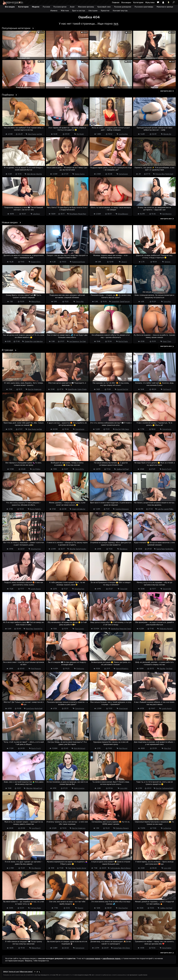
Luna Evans (30, 709)
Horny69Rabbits (122, 669)
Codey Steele (82, 389)
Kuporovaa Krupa (79, 262)
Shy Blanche (36, 868)
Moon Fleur (30, 629)
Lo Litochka (123, 134)
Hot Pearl (125, 469)
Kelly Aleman (31, 174)
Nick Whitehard (80, 748)
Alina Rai (72, 549)
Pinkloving (163, 629)
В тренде (7, 350)
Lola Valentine (38, 341)
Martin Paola (123, 341)
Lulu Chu (160, 509)
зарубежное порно (111, 958)
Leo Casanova (74, 341)
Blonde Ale (167, 134)
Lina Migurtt (36, 828)
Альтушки (93, 11)
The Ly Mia (80, 302)
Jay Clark (83, 341)
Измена (54, 11)
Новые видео (10, 222)
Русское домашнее (123, 7)
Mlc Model (80, 134)
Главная (116, 2)
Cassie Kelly (115, 302)
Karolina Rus (169, 549)
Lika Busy (37, 214)
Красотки (105, 11)
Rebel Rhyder (72, 389)
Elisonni (80, 908)
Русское (46, 7)
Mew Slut (168, 748)
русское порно (93, 958)
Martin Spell (169, 174)
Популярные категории (16, 28)
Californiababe (115, 868)
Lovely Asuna (36, 589)
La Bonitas (167, 828)
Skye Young (32, 134)
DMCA (5, 972)
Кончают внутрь (120, 11)
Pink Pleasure (36, 669)
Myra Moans (73, 214)
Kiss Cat (31, 389)
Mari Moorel (123, 748)
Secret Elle (167, 589)
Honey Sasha (80, 174)
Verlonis (167, 262)
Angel (74, 509)
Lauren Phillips (169, 509)
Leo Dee (39, 134)
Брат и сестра (79, 11)
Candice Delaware (122, 509)
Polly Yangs (125, 429)
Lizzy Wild (124, 788)
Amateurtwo (36, 549)
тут (116, 24)
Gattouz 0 (167, 389)
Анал (72, 7)
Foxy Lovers (79, 629)
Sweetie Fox (38, 629)
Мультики (150, 2)
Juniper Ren (29, 341)
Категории (138, 2)
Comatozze (123, 174)
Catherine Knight (168, 788)
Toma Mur (167, 302)
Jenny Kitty (79, 469)
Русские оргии (60, 7)
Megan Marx (82, 214)
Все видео (126, 2)
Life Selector (81, 509)
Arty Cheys (126, 948)
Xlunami (170, 629)
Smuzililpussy (123, 214)
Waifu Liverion (79, 788)
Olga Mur (162, 669)
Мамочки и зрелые (165, 7)
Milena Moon (36, 302)
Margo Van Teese (125, 629)
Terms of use (14, 972)
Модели (36, 7)
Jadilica (119, 469)
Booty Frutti (167, 469)
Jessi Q (124, 262)
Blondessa (123, 549)
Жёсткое (65, 11)
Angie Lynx (38, 389)
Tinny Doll (124, 589)
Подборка (8, 95)
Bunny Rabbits (35, 509)
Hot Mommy (167, 214)
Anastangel (123, 709)
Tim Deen (169, 669)
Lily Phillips (36, 469)
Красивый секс (104, 7)
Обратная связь (26, 972)
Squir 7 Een (167, 341)
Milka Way (29, 788)
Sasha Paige (161, 549)
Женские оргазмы (86, 7)
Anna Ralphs (167, 948)
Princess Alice (160, 174)
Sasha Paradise (81, 549)
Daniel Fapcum (125, 302)
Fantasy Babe (36, 908)
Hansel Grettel (123, 389)
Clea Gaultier (123, 908)
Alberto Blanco (126, 868)
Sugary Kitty (36, 262)
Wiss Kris (39, 174)
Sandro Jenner (81, 868)
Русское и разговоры (144, 7)
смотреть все (167, 91)
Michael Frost (38, 788)
